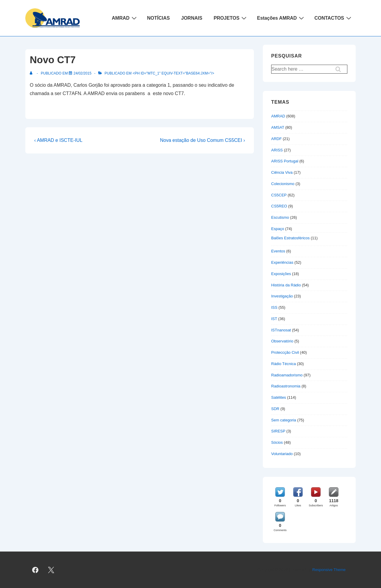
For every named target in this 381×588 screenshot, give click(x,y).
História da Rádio (286, 285)
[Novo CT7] (82, 73)
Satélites (279, 397)
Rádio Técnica (284, 364)
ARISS (277, 150)
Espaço (278, 229)
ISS (274, 307)
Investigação (282, 296)
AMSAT (278, 127)
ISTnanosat (281, 330)
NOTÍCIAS (158, 18)
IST (274, 319)
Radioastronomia (286, 386)
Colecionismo (283, 184)
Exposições (281, 274)
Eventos (278, 251)
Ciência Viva (282, 172)
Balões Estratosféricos (290, 238)
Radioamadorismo (287, 375)
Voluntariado (282, 454)
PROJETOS (231, 18)
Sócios (277, 442)
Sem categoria (284, 420)
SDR (275, 409)
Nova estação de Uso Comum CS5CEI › (203, 140)
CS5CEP (279, 195)
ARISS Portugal (285, 161)
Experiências (282, 262)
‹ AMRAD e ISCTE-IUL (58, 140)
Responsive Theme (329, 570)
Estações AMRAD (281, 18)
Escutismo (280, 217)
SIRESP (278, 431)
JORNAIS (192, 18)
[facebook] (35, 570)
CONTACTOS (334, 18)
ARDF (276, 139)
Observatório (282, 341)
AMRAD (125, 18)
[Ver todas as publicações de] (32, 73)
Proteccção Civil (285, 352)
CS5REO (279, 206)
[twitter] (51, 570)
